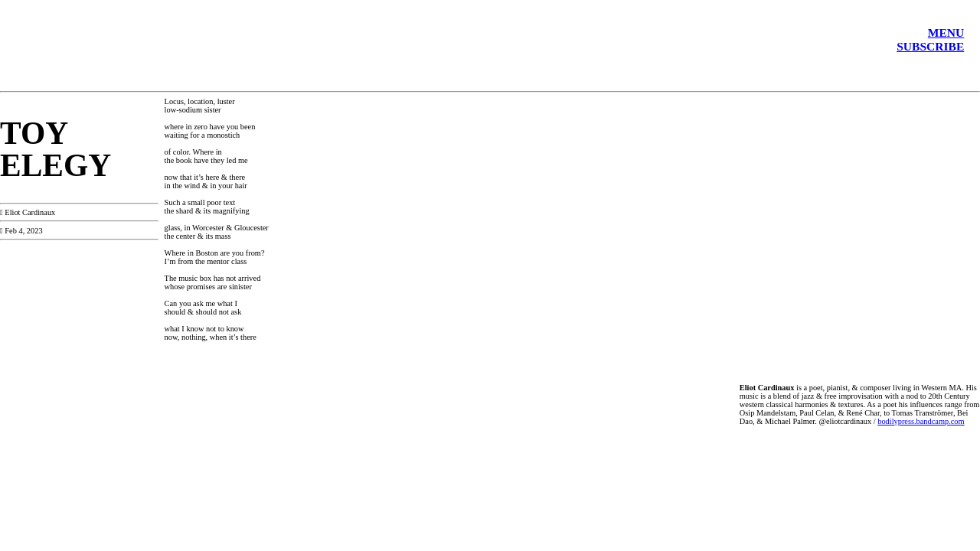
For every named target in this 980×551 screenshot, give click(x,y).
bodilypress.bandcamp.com (921, 421)
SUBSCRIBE (930, 46)
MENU (946, 33)
